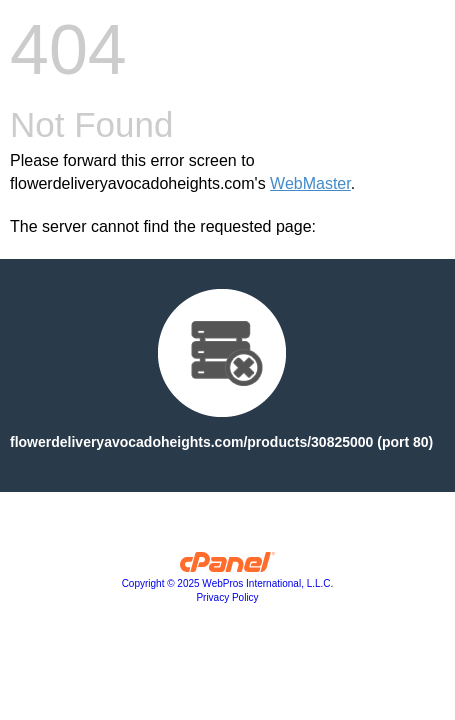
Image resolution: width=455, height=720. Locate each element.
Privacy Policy (227, 597)
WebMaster (310, 183)
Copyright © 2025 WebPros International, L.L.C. (228, 583)
